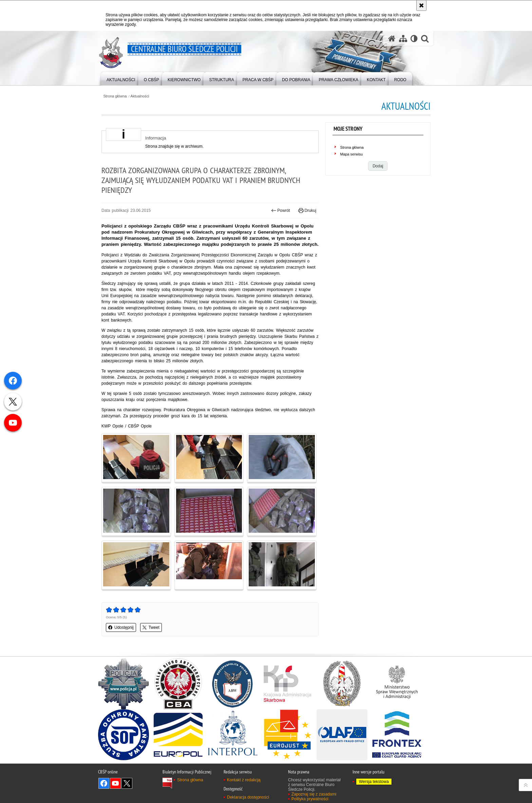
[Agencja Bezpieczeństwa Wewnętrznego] (233, 684)
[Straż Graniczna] (342, 684)
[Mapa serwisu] (403, 39)
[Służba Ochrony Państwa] (123, 735)
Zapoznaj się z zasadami (314, 794)
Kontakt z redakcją (244, 780)
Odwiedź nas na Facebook (104, 783)
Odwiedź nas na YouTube (115, 783)
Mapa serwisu (352, 154)
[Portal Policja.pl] (123, 684)
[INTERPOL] (233, 735)
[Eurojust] (287, 735)
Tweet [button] (151, 627)
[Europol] (178, 735)
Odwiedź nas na (127, 783)
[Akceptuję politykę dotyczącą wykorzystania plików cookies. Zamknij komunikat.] (421, 5)
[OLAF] (342, 735)
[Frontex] (397, 735)
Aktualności (140, 96)
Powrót (281, 211)
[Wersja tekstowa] (414, 39)
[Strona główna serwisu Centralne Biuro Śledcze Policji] (392, 39)
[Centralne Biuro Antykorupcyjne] (178, 684)
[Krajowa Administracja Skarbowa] (287, 684)
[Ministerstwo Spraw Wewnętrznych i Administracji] (397, 684)
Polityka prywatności (310, 799)
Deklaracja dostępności (248, 797)
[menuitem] (121, 78)
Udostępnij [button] (121, 627)
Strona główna (115, 96)
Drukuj (307, 211)
